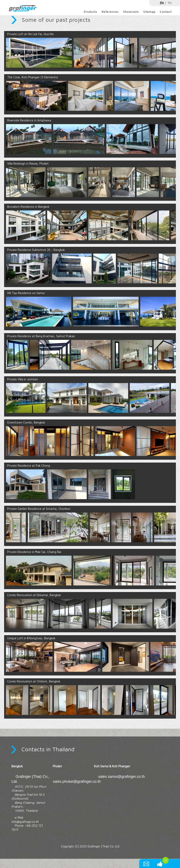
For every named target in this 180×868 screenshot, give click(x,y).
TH (169, 3)
